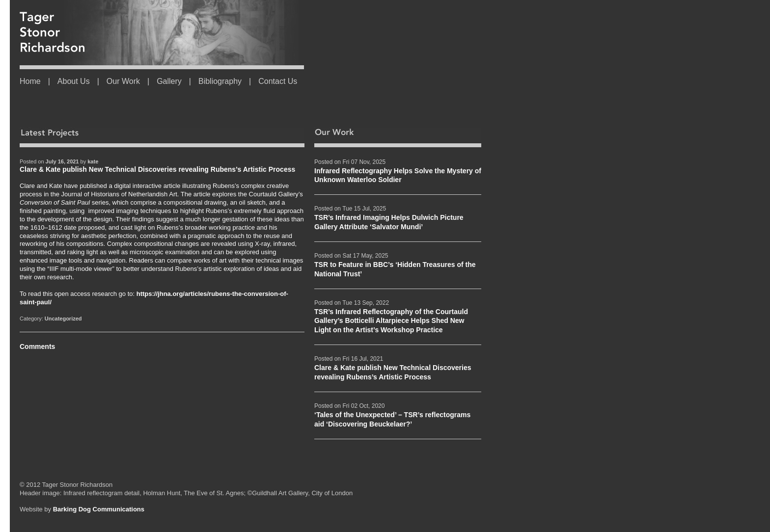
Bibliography (220, 81)
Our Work (123, 81)
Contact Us (278, 81)
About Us (74, 81)
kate (93, 161)
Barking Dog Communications (99, 509)
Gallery (169, 81)
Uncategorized (63, 319)
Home (30, 81)
